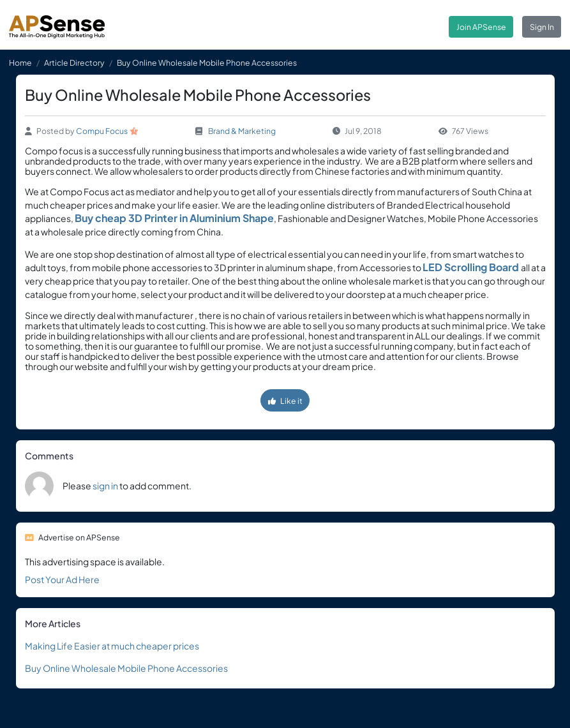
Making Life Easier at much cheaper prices (112, 646)
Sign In (542, 27)
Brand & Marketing (242, 131)
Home (20, 63)
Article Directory (74, 63)
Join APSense (481, 27)
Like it (285, 401)
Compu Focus (102, 131)
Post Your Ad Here (62, 579)
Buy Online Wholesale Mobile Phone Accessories (126, 668)
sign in (105, 486)
